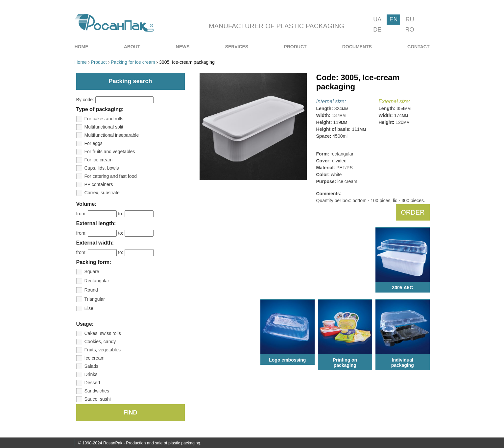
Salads (92, 366)
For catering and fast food (111, 176)
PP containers (99, 184)
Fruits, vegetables (103, 350)
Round (91, 290)
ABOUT (132, 47)
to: (136, 214)
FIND (131, 413)
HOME (82, 47)
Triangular (95, 299)
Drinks (91, 374)
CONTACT (418, 47)
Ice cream (95, 358)
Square (92, 271)
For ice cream (99, 160)
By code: (115, 100)
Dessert (92, 383)
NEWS (183, 47)
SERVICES (237, 47)
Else (89, 308)
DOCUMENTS (357, 47)
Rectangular (97, 281)
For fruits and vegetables (110, 152)
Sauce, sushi (98, 399)
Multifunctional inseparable (112, 135)
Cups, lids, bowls (102, 168)
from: (97, 214)
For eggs (94, 143)
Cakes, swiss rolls (103, 333)
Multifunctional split (104, 127)
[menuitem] (82, 47)
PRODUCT (295, 47)
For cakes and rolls (104, 119)
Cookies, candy (100, 342)
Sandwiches (97, 391)
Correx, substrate (102, 193)
